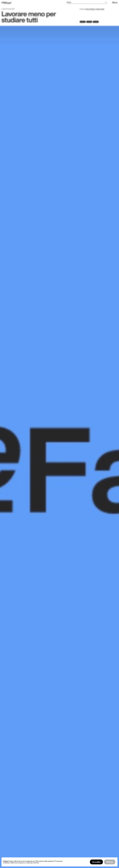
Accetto (96, 862)
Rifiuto (110, 862)
